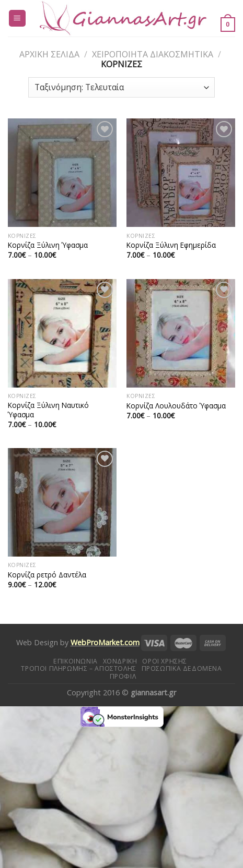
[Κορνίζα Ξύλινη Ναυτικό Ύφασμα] (62, 333)
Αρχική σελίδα (49, 54)
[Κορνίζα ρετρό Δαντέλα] (62, 502)
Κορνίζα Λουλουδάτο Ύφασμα (176, 406)
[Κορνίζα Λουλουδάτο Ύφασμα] (181, 333)
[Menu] (18, 19)
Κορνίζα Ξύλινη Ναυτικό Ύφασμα (48, 410)
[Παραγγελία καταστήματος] (121, 87)
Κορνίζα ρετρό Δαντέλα (47, 575)
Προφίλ (123, 676)
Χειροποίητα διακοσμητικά (153, 54)
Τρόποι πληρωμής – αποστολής (79, 668)
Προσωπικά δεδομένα (182, 668)
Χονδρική (120, 661)
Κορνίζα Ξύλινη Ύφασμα (48, 245)
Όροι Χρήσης (165, 661)
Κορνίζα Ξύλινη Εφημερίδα (171, 245)
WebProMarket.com (105, 642)
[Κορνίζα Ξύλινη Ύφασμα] (62, 173)
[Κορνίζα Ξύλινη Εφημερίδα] (181, 173)
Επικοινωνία (76, 661)
